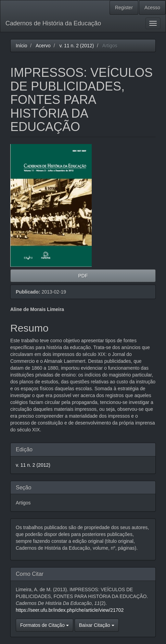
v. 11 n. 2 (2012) (76, 46)
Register (124, 8)
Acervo (43, 46)
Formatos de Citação (44, 625)
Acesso (152, 8)
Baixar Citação (97, 625)
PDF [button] (83, 276)
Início (21, 46)
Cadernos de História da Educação (53, 23)
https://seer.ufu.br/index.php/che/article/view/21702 (70, 610)
